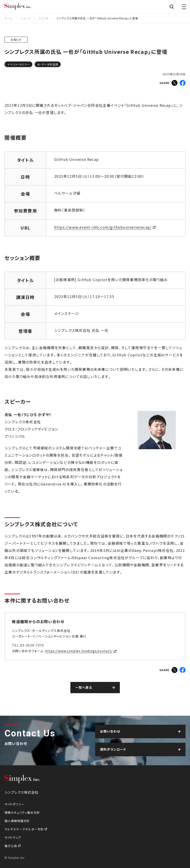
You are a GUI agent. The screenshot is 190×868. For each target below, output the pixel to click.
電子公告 (11, 846)
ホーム (9, 18)
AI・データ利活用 (48, 64)
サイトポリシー (15, 804)
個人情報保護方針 (17, 821)
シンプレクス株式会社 (18, 7)
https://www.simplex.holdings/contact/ (79, 651)
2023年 (44, 18)
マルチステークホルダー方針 (25, 829)
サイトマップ (13, 837)
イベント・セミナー (19, 64)
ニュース (26, 18)
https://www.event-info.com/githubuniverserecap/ (103, 227)
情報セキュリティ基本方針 (22, 812)
